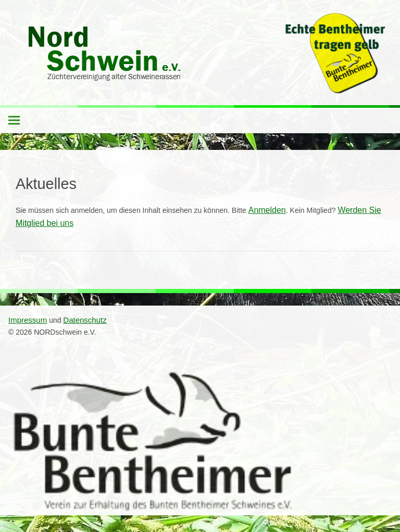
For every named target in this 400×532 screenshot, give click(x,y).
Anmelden (267, 210)
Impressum (28, 320)
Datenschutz (85, 320)
